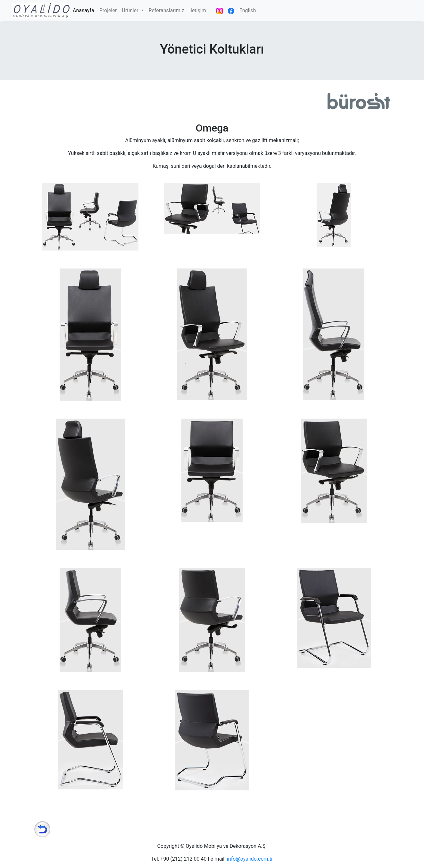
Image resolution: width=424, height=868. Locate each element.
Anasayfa (85, 10)
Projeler (108, 10)
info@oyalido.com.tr (250, 859)
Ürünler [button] (131, 10)
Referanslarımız (166, 10)
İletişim (198, 10)
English (248, 10)
